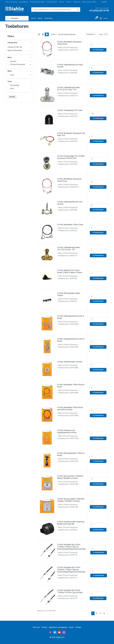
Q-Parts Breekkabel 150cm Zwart (70, 225)
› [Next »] (107, 613)
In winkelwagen (98, 50)
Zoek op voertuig (11, 2)
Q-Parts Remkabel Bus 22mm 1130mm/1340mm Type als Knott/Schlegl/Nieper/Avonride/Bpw (71, 547)
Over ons (36, 627)
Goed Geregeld (52, 2)
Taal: (105, 2)
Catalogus (17, 18)
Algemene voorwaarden (58, 627)
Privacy (44, 627)
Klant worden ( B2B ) (89, 2)
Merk (19, 57)
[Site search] (53, 10)
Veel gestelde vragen (37, 2)
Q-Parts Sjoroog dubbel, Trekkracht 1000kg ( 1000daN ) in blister (71, 500)
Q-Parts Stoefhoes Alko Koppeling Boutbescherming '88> (71, 523)
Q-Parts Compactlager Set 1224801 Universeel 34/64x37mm (71, 157)
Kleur (19, 71)
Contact (69, 2)
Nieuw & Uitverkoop (15, 50)
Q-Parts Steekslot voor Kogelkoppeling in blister (67, 431)
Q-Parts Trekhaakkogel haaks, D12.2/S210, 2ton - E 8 (69, 249)
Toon (101, 34)
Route (71, 627)
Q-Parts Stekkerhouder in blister (70, 362)
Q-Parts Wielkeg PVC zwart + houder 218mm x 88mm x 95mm (70, 271)
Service (61, 2)
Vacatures (77, 2)
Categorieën (19, 43)
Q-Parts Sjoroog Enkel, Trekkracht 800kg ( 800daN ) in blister (70, 477)
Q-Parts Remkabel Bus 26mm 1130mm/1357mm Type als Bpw (70, 591)
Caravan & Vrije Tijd (15, 47)
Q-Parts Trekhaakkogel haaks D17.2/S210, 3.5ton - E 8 (69, 89)
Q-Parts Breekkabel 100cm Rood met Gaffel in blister (70, 409)
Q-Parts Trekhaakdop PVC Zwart (70, 110)
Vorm (19, 81)
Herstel (12, 97)
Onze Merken (24, 2)
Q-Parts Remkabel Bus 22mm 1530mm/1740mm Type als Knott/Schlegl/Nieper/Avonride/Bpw (71, 570)
